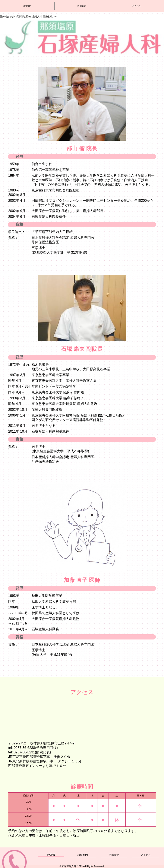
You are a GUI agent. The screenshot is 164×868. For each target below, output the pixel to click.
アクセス (146, 855)
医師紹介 (114, 855)
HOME (51, 855)
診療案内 (83, 855)
